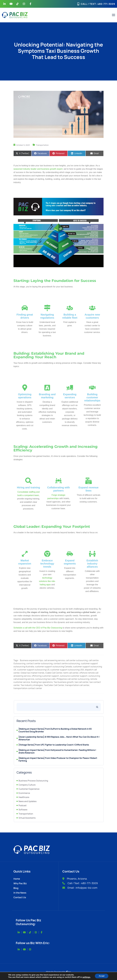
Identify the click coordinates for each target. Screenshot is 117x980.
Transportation (42, 145)
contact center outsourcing (39, 663)
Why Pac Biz (20, 883)
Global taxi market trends (32, 673)
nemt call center (71, 673)
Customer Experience (29, 789)
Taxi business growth (64, 682)
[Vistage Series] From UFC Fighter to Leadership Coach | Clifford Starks (54, 745)
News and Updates (28, 801)
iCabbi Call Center (54, 673)
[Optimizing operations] (25, 388)
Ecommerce (24, 793)
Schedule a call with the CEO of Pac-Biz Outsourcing (38, 628)
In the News (20, 893)
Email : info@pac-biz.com (82, 888)
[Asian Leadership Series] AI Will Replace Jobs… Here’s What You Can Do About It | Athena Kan (59, 738)
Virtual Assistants (27, 818)
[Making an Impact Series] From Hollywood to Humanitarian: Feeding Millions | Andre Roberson (57, 751)
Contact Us (20, 897)
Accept (102, 976)
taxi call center (82, 682)
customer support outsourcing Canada (53, 667)
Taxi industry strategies (32, 685)
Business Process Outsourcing (33, 781)
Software (23, 810)
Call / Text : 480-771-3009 (83, 883)
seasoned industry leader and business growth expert (38, 169)
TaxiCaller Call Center (54, 685)
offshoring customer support (45, 676)
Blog (16, 888)
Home (17, 879)
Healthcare (24, 797)
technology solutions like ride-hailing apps (47, 581)
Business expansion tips (31, 660)
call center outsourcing (77, 660)
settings (86, 977)
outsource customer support (74, 676)
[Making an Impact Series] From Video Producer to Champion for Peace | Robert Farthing (58, 759)
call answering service (54, 660)
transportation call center (77, 685)
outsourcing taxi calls (45, 679)
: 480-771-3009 (105, 4)
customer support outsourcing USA (67, 670)
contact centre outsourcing (67, 663)
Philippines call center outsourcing (73, 679)
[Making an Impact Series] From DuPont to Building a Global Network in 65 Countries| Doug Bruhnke (55, 730)
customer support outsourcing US (33, 670)
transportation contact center (28, 688)
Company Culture (27, 785)
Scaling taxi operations (42, 682)
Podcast (23, 805)
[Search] (97, 707)
